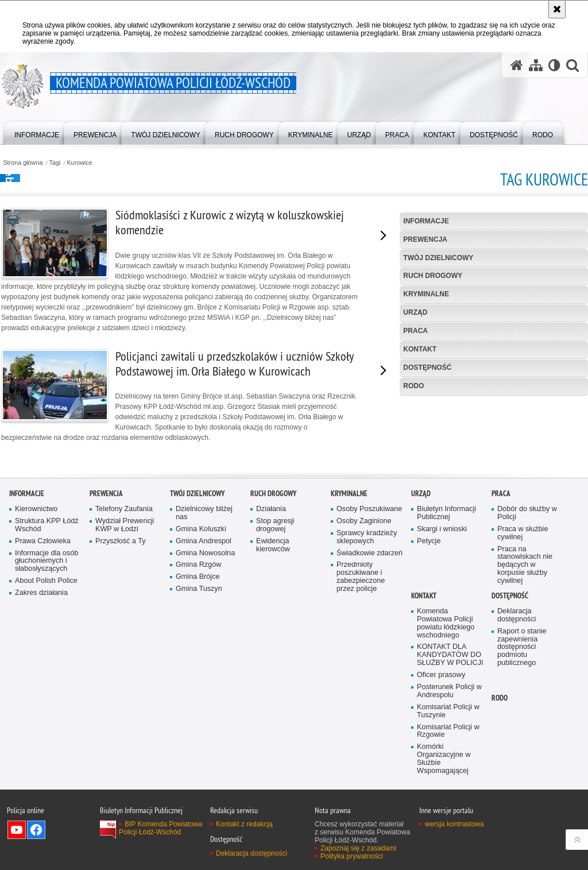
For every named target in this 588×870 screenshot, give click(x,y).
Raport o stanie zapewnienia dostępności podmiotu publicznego (522, 737)
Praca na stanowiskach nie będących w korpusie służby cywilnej (525, 655)
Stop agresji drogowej (275, 615)
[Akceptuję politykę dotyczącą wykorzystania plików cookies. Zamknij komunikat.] (557, 9)
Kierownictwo (36, 599)
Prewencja (425, 239)
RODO (413, 386)
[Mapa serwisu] (536, 65)
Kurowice (79, 163)
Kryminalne (426, 294)
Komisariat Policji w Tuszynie (448, 801)
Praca (415, 331)
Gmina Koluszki (201, 619)
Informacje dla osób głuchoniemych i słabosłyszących (47, 651)
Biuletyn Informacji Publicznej (446, 603)
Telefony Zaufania (124, 599)
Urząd (415, 312)
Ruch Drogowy (433, 276)
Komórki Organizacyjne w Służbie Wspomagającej (444, 849)
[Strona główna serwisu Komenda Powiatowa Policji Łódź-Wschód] (517, 65)
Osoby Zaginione (364, 611)
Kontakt (420, 349)
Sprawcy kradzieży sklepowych (367, 627)
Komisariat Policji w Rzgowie (448, 821)
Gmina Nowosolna (205, 643)
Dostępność (427, 368)
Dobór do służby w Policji (527, 603)
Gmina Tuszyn (199, 679)
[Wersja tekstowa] (554, 65)
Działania (271, 599)
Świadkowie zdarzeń (370, 643)
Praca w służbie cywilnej (523, 623)
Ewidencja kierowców (273, 635)
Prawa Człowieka (43, 631)
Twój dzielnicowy (438, 258)
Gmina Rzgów (198, 655)
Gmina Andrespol (204, 631)
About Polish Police (46, 671)
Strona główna (23, 163)
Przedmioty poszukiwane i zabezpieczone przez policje (361, 667)
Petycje (429, 631)
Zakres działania (41, 683)
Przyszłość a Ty (120, 631)
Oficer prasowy (441, 765)
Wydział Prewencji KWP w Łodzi (125, 615)
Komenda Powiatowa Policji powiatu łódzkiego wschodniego (446, 714)
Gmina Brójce (198, 667)
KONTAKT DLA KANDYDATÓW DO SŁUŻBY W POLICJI (450, 745)
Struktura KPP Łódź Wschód (47, 615)
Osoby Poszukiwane (369, 599)
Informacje (426, 221)
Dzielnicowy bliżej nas (204, 603)
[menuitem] (37, 132)
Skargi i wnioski (442, 619)
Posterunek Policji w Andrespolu (449, 781)
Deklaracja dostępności (517, 705)
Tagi (55, 163)
